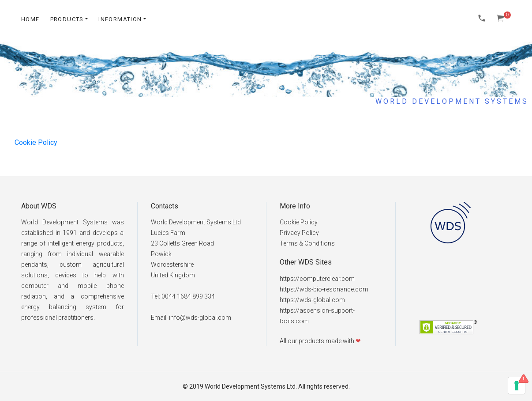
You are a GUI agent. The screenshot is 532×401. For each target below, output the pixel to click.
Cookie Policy (36, 142)
